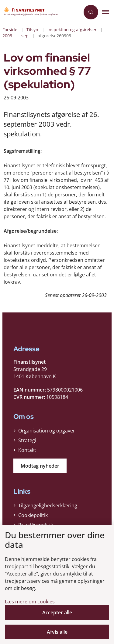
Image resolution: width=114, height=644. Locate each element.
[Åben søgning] (91, 12)
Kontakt (27, 450)
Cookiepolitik (33, 515)
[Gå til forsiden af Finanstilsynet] (40, 12)
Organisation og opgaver (47, 431)
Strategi (27, 440)
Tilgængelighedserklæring (48, 506)
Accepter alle (57, 612)
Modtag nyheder (40, 466)
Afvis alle (57, 632)
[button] (108, 12)
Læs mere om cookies (30, 602)
